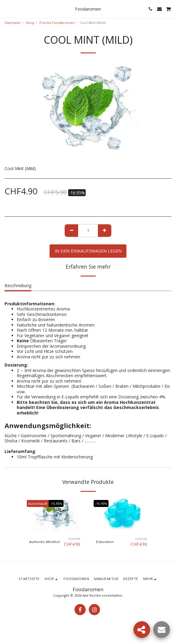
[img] (55, 515)
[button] (7, 9)
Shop (30, 23)
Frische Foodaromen (57, 23)
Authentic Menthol (45, 542)
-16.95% (56, 503)
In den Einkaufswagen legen (88, 251)
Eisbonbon (105, 542)
